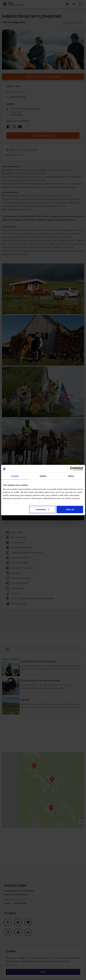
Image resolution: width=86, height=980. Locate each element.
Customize (43, 509)
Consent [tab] (15, 476)
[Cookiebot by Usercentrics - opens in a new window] (72, 469)
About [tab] (71, 476)
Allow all (70, 509)
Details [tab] (43, 476)
